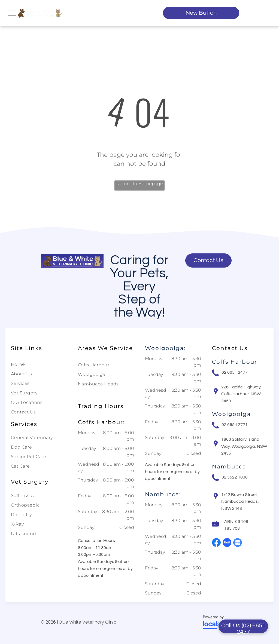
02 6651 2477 (235, 372)
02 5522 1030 (235, 477)
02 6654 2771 (235, 425)
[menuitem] (37, 365)
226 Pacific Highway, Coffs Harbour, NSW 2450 (241, 394)
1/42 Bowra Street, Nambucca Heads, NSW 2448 (240, 502)
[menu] (12, 13)
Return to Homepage (140, 184)
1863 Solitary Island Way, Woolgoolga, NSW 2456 (244, 446)
